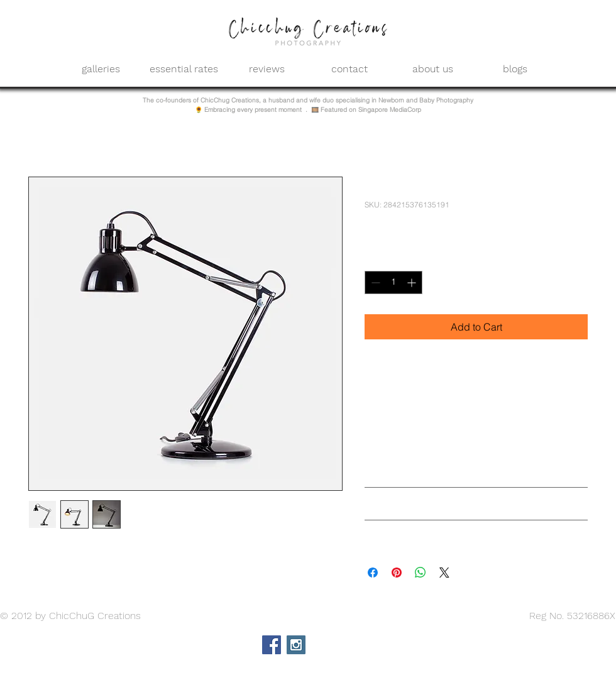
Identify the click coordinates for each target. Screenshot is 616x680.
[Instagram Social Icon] (296, 645)
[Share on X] (444, 573)
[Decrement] (374, 282)
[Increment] (413, 282)
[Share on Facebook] (373, 573)
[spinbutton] (393, 282)
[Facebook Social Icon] (272, 645)
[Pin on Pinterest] (397, 573)
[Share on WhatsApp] (421, 573)
